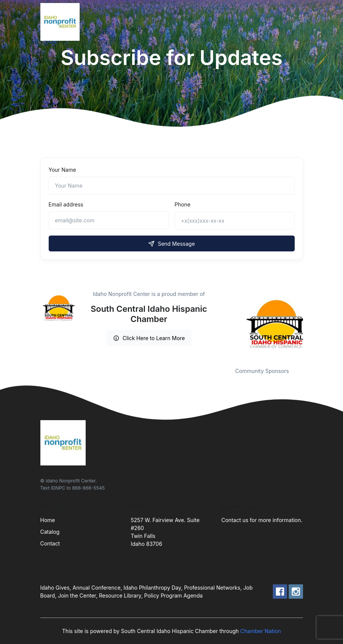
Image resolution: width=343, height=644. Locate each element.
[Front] (62, 22)
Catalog (50, 532)
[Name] (172, 186)
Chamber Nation (261, 631)
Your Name (62, 170)
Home (48, 520)
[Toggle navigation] (296, 22)
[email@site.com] (109, 220)
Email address (66, 204)
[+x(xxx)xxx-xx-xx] (235, 221)
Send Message (172, 244)
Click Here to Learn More (149, 338)
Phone (183, 204)
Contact (50, 543)
